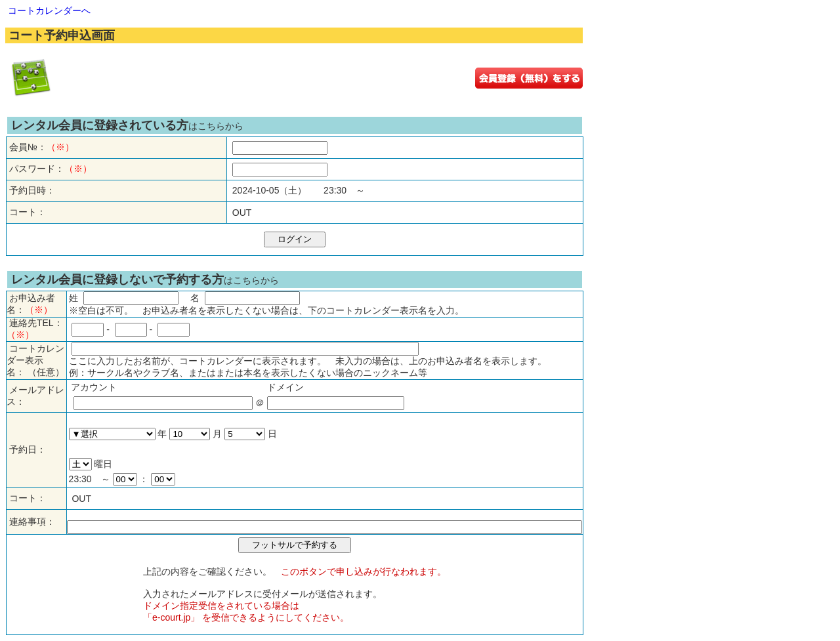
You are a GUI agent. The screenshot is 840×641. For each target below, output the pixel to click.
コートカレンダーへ (49, 10)
